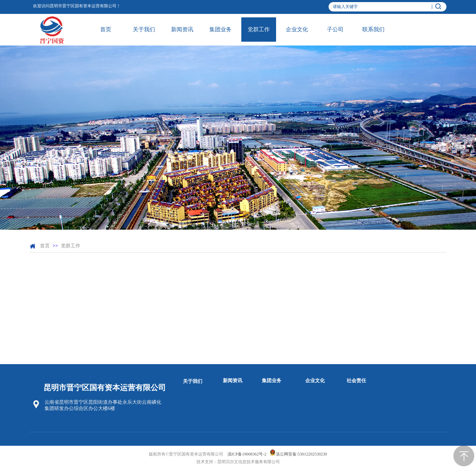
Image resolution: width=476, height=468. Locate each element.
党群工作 (71, 246)
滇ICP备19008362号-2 (247, 454)
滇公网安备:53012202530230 (301, 454)
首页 (45, 246)
